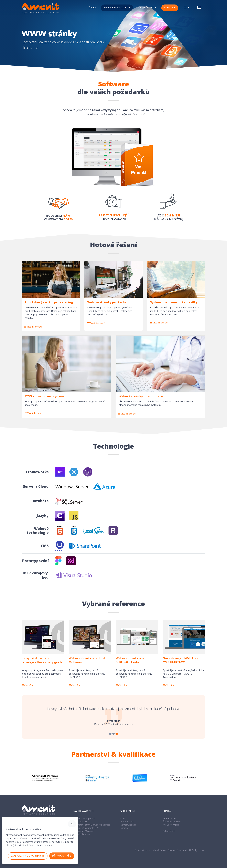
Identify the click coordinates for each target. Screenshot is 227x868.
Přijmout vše (62, 856)
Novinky (124, 828)
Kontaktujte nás (128, 825)
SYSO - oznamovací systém (44, 396)
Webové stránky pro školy (107, 302)
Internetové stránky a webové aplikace (92, 825)
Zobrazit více (169, 831)
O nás (123, 818)
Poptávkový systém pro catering (49, 302)
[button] (117, 8)
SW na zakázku (80, 822)
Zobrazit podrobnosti (28, 856)
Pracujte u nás (127, 822)
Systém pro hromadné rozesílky (174, 302)
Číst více (27, 685)
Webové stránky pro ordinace (141, 396)
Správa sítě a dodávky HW (86, 828)
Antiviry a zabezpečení (84, 818)
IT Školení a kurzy (82, 834)
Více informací (33, 327)
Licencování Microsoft (84, 831)
